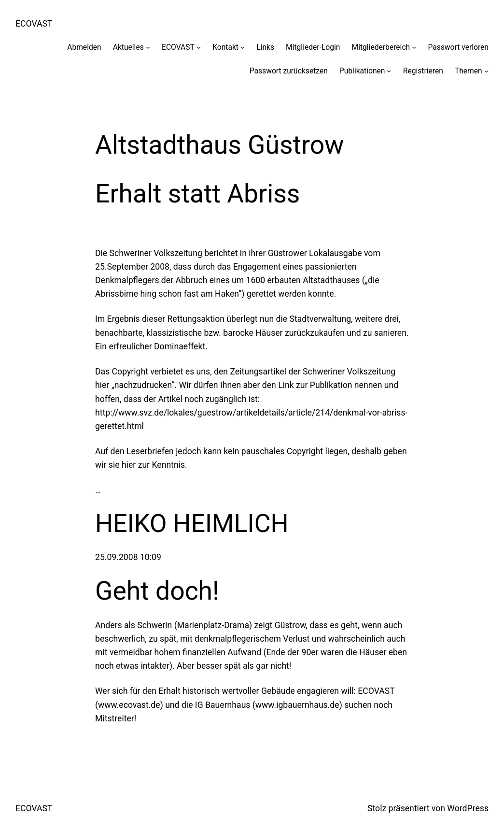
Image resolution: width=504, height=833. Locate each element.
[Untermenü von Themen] (486, 71)
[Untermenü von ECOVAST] (199, 47)
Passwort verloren (458, 47)
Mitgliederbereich (381, 47)
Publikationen (362, 71)
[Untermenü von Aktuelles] (148, 47)
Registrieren (423, 71)
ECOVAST (34, 24)
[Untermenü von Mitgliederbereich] (414, 47)
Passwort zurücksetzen (289, 71)
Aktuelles (128, 47)
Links (265, 47)
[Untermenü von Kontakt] (243, 47)
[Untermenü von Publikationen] (389, 71)
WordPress (468, 808)
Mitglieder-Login (313, 47)
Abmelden (84, 47)
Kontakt (225, 47)
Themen (469, 71)
